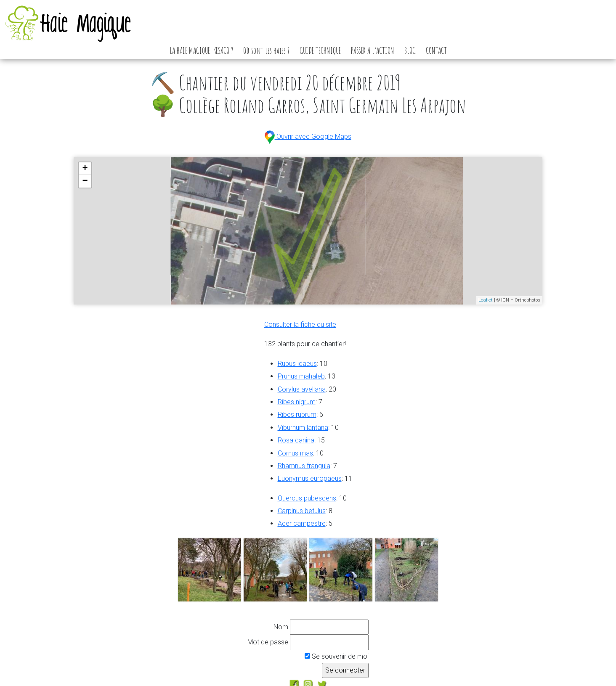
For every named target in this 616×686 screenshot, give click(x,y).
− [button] (85, 181)
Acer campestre (302, 523)
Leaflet (486, 300)
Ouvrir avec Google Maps (308, 136)
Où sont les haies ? (266, 50)
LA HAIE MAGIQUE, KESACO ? (201, 50)
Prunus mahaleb (301, 376)
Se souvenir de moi (337, 656)
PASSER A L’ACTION (373, 50)
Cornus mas (295, 453)
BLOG (410, 50)
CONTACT (436, 50)
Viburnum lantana (303, 428)
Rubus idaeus (297, 364)
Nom (281, 627)
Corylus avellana (302, 389)
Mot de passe (268, 642)
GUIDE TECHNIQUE (320, 50)
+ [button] (85, 169)
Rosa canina (296, 440)
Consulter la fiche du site (300, 324)
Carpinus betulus (302, 511)
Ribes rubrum (297, 415)
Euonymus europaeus (310, 478)
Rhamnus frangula (304, 466)
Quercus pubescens (307, 498)
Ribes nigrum (297, 402)
